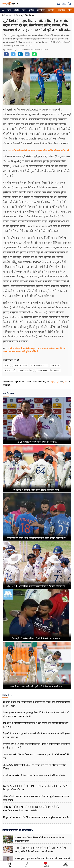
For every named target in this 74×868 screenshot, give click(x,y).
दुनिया (31, 10)
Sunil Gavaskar (26, 370)
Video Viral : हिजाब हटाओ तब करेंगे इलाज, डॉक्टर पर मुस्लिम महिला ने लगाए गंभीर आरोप (36, 798)
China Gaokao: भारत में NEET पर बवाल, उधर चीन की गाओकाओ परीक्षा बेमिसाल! (34, 767)
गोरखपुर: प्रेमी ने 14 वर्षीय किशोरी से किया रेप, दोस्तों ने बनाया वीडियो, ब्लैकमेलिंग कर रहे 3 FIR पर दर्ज (36, 746)
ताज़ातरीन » (7, 695)
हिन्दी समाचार (6, 15)
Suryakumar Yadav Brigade (48, 370)
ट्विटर (65, 382)
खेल (69, 10)
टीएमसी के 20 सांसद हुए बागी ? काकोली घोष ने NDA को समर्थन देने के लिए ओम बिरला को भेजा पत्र (36, 735)
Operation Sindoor (39, 365)
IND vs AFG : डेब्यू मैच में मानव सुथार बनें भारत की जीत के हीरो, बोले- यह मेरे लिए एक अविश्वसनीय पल (36, 788)
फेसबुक (51, 382)
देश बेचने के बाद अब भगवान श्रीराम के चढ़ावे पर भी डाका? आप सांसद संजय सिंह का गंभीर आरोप (36, 704)
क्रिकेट (16, 15)
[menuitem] (9, 10)
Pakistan (55, 365)
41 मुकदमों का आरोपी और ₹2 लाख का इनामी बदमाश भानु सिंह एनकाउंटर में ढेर (36, 817)
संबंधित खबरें (9, 393)
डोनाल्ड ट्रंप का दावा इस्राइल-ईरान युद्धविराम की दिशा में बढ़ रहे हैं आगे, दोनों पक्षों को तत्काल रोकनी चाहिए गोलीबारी (36, 714)
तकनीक (61, 10)
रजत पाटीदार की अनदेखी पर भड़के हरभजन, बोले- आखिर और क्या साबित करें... (39, 150)
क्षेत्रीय (16, 10)
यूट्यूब (57, 382)
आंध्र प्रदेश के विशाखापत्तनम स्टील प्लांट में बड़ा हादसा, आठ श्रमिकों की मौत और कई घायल (36, 725)
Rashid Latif (10, 370)
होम (9, 10)
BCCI (7, 365)
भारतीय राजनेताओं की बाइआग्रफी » (17, 830)
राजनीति (40, 10)
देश (24, 10)
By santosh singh (10, 50)
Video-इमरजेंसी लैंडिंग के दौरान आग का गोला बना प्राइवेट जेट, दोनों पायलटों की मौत (36, 756)
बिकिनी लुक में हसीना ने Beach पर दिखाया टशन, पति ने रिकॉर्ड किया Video (34, 775)
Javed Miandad (20, 365)
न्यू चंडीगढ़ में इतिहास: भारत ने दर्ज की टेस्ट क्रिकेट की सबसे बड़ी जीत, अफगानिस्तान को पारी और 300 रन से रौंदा (31, 809)
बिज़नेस (51, 10)
